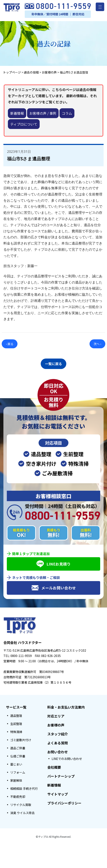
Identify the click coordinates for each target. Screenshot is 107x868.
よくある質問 (58, 742)
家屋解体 (16, 779)
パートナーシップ (61, 775)
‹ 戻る (10, 344)
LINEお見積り (54, 563)
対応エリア (56, 715)
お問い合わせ (58, 751)
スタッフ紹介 (58, 733)
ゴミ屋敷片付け (21, 739)
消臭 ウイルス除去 (22, 812)
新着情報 (17, 113)
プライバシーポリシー (64, 802)
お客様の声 (56, 724)
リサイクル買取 (21, 803)
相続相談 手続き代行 (24, 787)
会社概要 (54, 766)
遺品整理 (16, 714)
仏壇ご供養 (18, 755)
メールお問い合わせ (54, 587)
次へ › (97, 344)
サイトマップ (58, 793)
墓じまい (16, 763)
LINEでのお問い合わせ (67, 757)
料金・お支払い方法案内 (66, 706)
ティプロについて (24, 124)
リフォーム (18, 771)
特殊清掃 (16, 731)
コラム (67, 113)
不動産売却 (18, 795)
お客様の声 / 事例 (43, 113)
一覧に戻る (53, 363)
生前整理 (16, 722)
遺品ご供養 (18, 747)
